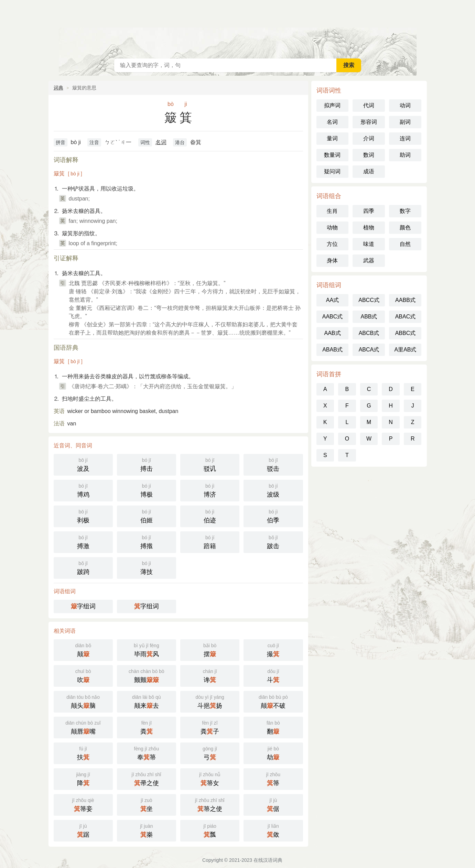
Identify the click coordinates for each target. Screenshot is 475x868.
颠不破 (273, 701)
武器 (369, 261)
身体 (332, 261)
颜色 (405, 227)
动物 (332, 227)
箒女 (210, 778)
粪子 (210, 727)
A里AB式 (405, 350)
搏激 (83, 541)
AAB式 (332, 333)
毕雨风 (147, 649)
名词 (161, 142)
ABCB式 (369, 333)
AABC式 (333, 317)
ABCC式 (369, 300)
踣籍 (210, 541)
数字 (405, 211)
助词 (405, 155)
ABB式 (369, 317)
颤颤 (147, 675)
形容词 (369, 122)
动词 (405, 105)
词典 (58, 88)
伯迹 (210, 516)
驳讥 (210, 464)
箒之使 (210, 804)
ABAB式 (332, 350)
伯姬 (147, 516)
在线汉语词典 (238, 28)
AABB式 (405, 300)
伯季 (273, 516)
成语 (369, 171)
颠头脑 (83, 701)
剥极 (83, 516)
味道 (369, 244)
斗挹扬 (210, 701)
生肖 (332, 211)
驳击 (273, 464)
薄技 (147, 567)
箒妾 (83, 804)
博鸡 (83, 490)
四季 (369, 211)
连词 (405, 138)
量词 (332, 138)
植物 (369, 227)
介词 (369, 138)
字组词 (83, 606)
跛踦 (83, 567)
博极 (147, 490)
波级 (273, 490)
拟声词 (332, 105)
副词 (405, 122)
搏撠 (147, 541)
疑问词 (332, 171)
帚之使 (147, 778)
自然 (405, 244)
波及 (83, 464)
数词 (369, 155)
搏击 (147, 464)
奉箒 (147, 753)
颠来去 (147, 701)
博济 (210, 490)
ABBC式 (406, 333)
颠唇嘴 (83, 727)
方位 (332, 244)
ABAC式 (406, 317)
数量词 (332, 155)
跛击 (273, 541)
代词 (369, 105)
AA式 (332, 300)
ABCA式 (369, 350)
